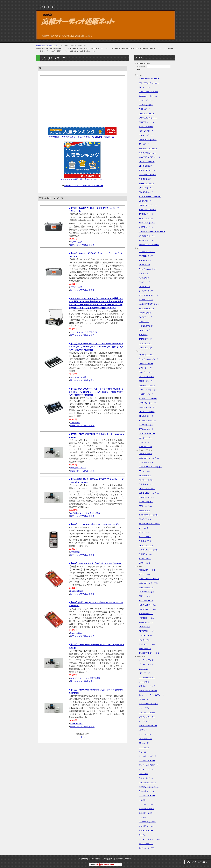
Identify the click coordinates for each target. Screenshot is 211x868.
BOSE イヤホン (145, 519)
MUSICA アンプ (145, 313)
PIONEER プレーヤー (147, 420)
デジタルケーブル (146, 844)
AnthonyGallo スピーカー (149, 83)
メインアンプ (144, 682)
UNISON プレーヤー (147, 434)
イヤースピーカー (146, 831)
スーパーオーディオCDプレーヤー (152, 695)
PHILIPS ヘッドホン (147, 484)
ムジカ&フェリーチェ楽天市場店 (85, 513)
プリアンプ (143, 669)
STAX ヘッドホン (146, 506)
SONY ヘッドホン (146, 502)
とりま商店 (75, 422)
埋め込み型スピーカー (148, 782)
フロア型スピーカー (147, 761)
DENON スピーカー (147, 114)
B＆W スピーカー (146, 105)
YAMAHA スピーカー (147, 240)
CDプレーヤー (145, 699)
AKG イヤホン (145, 511)
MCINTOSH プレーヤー (148, 403)
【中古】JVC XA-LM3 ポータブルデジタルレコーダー (95, 524)
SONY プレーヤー (146, 425)
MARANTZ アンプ (146, 300)
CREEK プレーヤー (147, 377)
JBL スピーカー (145, 144)
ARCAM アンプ (145, 260)
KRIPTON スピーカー (147, 153)
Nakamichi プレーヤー (148, 407)
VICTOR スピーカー (147, 227)
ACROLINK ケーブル (147, 570)
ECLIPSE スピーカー (147, 122)
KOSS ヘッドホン (146, 480)
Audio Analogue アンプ (148, 269)
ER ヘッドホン (145, 471)
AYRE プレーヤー (146, 364)
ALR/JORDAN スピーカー (149, 79)
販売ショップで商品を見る (82, 245)
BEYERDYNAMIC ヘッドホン (151, 467)
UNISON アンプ (145, 343)
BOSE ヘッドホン (146, 462)
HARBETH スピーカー (148, 140)
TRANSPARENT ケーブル (149, 653)
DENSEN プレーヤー (147, 385)
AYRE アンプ (144, 278)
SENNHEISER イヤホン (148, 550)
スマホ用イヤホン (146, 813)
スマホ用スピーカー (147, 796)
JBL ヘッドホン (145, 476)
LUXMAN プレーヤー (147, 394)
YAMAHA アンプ (145, 348)
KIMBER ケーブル (146, 614)
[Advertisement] (83, 100)
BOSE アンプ (144, 282)
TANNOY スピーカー (147, 214)
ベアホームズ (76, 242)
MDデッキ (143, 730)
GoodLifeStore (77, 591)
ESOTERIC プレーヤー (148, 390)
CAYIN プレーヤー (146, 368)
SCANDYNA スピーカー (148, 192)
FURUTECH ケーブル (147, 605)
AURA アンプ (144, 274)
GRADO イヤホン (146, 545)
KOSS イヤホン (145, 537)
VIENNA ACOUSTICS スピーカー (152, 232)
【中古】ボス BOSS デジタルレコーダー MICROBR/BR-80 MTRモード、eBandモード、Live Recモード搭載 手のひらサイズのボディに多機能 (96, 347)
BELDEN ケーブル (146, 587)
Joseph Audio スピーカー (149, 245)
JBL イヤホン (144, 532)
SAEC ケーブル (145, 649)
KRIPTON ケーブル (147, 618)
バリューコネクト (78, 468)
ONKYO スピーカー (147, 162)
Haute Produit (76, 723)
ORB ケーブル (145, 627)
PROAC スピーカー (147, 183)
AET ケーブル (144, 574)
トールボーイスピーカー (149, 756)
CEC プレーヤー (145, 372)
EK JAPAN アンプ (146, 291)
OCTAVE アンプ (145, 317)
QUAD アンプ (144, 330)
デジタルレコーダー (147, 717)
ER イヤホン (144, 528)
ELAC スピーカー (146, 127)
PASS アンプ (144, 322)
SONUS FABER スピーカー (150, 197)
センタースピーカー (147, 769)
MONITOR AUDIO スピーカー (151, 157)
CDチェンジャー (145, 739)
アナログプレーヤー (147, 713)
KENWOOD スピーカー (148, 149)
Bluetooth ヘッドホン (147, 822)
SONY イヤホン (145, 559)
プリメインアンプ (146, 664)
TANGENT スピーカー (148, 210)
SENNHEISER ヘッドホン (149, 493)
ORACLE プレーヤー (147, 416)
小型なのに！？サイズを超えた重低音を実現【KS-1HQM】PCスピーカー (82, 137)
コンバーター (144, 747)
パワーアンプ (144, 673)
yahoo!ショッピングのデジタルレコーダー (84, 186)
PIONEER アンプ (146, 326)
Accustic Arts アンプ (147, 252)
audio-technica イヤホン (148, 515)
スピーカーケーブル (147, 848)
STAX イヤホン (145, 563)
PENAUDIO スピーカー (148, 170)
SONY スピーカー (146, 201)
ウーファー (143, 774)
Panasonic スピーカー (148, 175)
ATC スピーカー (145, 87)
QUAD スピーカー (146, 188)
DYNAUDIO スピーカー (148, 118)
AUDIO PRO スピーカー (149, 92)
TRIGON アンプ (145, 339)
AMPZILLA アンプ (146, 256)
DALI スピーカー (146, 109)
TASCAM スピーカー (147, 223)
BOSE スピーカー (146, 100)
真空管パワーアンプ (147, 686)
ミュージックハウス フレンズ (84, 332)
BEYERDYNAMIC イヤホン (150, 524)
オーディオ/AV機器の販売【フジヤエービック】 (83, 179)
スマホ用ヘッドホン (147, 826)
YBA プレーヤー (145, 438)
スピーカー (143, 752)
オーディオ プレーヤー (148, 691)
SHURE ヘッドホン (147, 497)
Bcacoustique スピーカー (149, 96)
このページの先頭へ (199, 862)
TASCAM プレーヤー (147, 429)
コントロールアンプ (147, 678)
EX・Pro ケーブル (146, 601)
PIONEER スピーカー (147, 179)
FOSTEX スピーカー (147, 131)
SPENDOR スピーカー (148, 205)
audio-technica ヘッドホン (149, 458)
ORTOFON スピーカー (148, 166)
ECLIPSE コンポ (146, 447)
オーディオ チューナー (148, 721)
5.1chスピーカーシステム (149, 787)
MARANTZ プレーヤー (148, 399)
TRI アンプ (143, 335)
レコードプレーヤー (147, 708)
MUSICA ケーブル (146, 622)
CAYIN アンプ (144, 287)
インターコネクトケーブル (149, 839)
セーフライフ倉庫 (78, 377)
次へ (83, 737)
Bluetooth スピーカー (147, 791)
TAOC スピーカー (146, 218)
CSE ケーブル (145, 596)
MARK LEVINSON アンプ (149, 304)
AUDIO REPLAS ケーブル (149, 579)
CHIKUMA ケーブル (147, 592)
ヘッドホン (143, 817)
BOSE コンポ (144, 442)
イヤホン (142, 800)
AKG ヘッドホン (145, 454)
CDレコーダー (145, 743)
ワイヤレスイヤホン (147, 804)
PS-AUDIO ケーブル (147, 644)
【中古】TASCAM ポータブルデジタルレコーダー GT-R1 (96, 563)
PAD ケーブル (144, 640)
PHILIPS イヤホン (146, 541)
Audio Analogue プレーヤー (150, 359)
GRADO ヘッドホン (147, 489)
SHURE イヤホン (146, 554)
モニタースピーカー (147, 778)
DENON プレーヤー (147, 381)
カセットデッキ (145, 734)
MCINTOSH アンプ (146, 309)
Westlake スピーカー (147, 236)
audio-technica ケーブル (148, 583)
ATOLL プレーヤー (146, 355)
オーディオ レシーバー (148, 726)
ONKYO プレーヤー (147, 412)
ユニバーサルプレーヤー (149, 704)
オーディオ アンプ (146, 660)
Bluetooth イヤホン (146, 809)
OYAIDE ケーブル (146, 636)
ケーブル (142, 835)
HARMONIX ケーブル (147, 609)
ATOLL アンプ (145, 265)
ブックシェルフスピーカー (149, 765)
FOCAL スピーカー (146, 135)
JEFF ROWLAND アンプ (149, 295)
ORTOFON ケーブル (147, 631)
